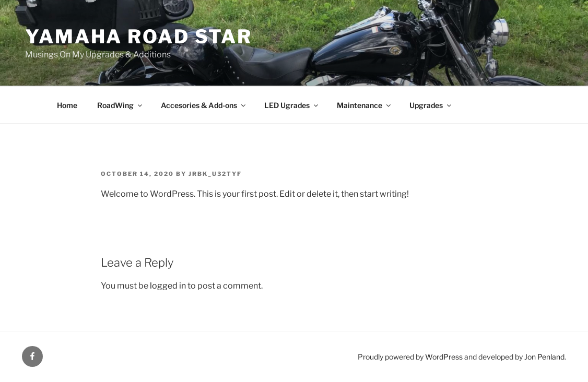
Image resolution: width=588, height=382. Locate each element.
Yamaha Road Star (139, 37)
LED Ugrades (292, 105)
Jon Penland (544, 357)
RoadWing (120, 105)
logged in (168, 286)
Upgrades (431, 105)
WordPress (444, 357)
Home (67, 105)
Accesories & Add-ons (204, 105)
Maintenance (364, 105)
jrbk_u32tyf (215, 174)
